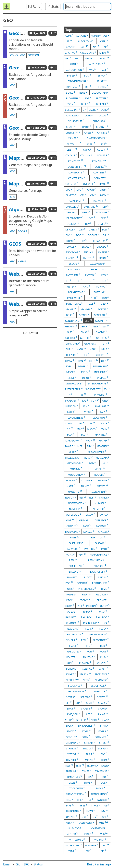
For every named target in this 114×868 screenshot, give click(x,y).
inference (101, 372)
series (71, 697)
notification (77, 503)
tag (104, 754)
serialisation (77, 691)
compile (103, 155)
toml (88, 782)
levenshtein (76, 417)
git (106, 326)
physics (100, 566)
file (91, 281)
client (72, 149)
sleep (69, 720)
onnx (104, 514)
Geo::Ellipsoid (25, 33)
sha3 (71, 708)
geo (23, 55)
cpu (69, 189)
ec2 (83, 241)
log (69, 429)
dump (71, 241)
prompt (102, 600)
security (72, 680)
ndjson (71, 497)
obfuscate (73, 514)
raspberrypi (91, 623)
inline (71, 378)
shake (103, 708)
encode (102, 246)
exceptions (98, 269)
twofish (103, 800)
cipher (73, 138)
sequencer (99, 686)
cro (80, 189)
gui (69, 349)
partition (98, 537)
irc (83, 395)
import (71, 372)
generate (101, 315)
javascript (72, 400)
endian (89, 252)
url (85, 817)
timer (87, 771)
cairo (105, 110)
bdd (87, 75)
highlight (101, 355)
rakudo (87, 617)
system (73, 754)
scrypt (71, 674)
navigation (99, 492)
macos (92, 429)
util (104, 822)
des (92, 218)
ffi (69, 281)
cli (104, 144)
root (104, 651)
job (85, 400)
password (73, 549)
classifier (74, 144)
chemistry (73, 132)
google (23, 231)
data (104, 195)
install (102, 378)
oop (70, 520)
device (70, 229)
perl (73, 560)
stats (87, 731)
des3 (104, 218)
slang (103, 714)
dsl (106, 235)
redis (89, 628)
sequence (75, 686)
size (89, 714)
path (105, 549)
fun (105, 298)
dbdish (71, 212)
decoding (102, 212)
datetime (91, 206)
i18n (105, 360)
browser (102, 98)
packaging (73, 532)
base (105, 70)
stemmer (102, 737)
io (107, 389)
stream (90, 743)
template (89, 760)
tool (103, 782)
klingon (72, 406)
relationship (98, 634)
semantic (102, 680)
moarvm (76, 469)
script (103, 668)
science (88, 668)
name (71, 486)
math (91, 440)
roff (91, 651)
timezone (102, 771)
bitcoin (102, 87)
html (82, 360)
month (104, 480)
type (70, 805)
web (104, 834)
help (105, 349)
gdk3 (70, 315)
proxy (70, 606)
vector (72, 834)
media (73, 452)
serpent (86, 697)
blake (70, 92)
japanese (101, 395)
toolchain (77, 788)
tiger (105, 765)
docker (93, 235)
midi (93, 463)
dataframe (76, 201)
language (101, 406)
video (89, 834)
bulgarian (72, 110)
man (71, 435)
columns (87, 155)
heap (94, 349)
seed (87, 680)
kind (106, 400)
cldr (91, 144)
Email (7, 864)
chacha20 (100, 121)
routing (89, 657)
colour (71, 155)
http (94, 360)
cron (91, 189)
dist (106, 229)
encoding (73, 252)
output (72, 526)
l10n (86, 406)
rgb (103, 646)
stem (86, 737)
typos (96, 805)
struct (88, 748)
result (73, 646)
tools (101, 788)
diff (82, 229)
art (68, 58)
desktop (73, 224)
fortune (100, 292)
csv (93, 195)
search (85, 674)
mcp (81, 446)
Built (99, 864)
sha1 (90, 703)
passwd (100, 543)
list (81, 423)
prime (104, 589)
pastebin (91, 549)
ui (107, 805)
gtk (106, 343)
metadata (102, 457)
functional (74, 303)
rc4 (106, 623)
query (105, 606)
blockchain (100, 92)
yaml (72, 851)
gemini (84, 315)
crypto (71, 195)
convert (100, 178)
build (86, 104)
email (86, 246)
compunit (99, 161)
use (105, 817)
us (95, 817)
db (105, 206)
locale (104, 423)
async (90, 58)
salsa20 (102, 663)
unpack (72, 817)
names (86, 486)
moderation (77, 475)
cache (93, 110)
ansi (104, 41)
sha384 (87, 708)
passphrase (77, 543)
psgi (80, 606)
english (72, 258)
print (86, 594)
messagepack (97, 452)
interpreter (74, 389)
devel (103, 224)
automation (75, 70)
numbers (76, 509)
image (83, 366)
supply (103, 748)
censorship (76, 121)
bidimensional (78, 81)
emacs (71, 246)
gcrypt (103, 309)
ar (106, 47)
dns (69, 235)
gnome (101, 332)
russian (85, 663)
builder (102, 104)
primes (71, 594)
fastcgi (91, 275)
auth (74, 64)
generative (74, 321)
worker (100, 839)
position (33, 55)
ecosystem (100, 241)
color (103, 149)
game (71, 309)
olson (90, 514)
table (90, 754)
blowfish (73, 98)
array (104, 53)
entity (89, 258)
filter (71, 286)
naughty (75, 492)
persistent (76, 566)
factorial (73, 275)
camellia (73, 115)
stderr (103, 731)
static (71, 731)
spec (70, 725)
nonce (104, 497)
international (98, 383)
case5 (89, 115)
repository (101, 640)
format (102, 286)
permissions (97, 560)
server (103, 697)
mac (80, 429)
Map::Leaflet (24, 184)
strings (72, 748)
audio (104, 58)
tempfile (72, 760)
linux (70, 423)
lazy (104, 412)
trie (80, 800)
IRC (27, 864)
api (85, 47)
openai (84, 520)
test (69, 765)
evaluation (98, 264)
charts (86, 127)
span (105, 720)
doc (80, 235)
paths (70, 554)
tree (69, 800)
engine (103, 252)
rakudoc (103, 617)
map (85, 435)
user (70, 822)
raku (103, 611)
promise (86, 600)
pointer (83, 583)
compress (76, 161)
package (102, 526)
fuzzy (104, 303)
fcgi (105, 275)
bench (102, 75)
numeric (99, 509)
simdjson (73, 714)
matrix (104, 440)
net (83, 497)
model (100, 469)
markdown (74, 440)
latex (71, 412)
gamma (87, 309)
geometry (102, 321)
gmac (85, 332)
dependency (75, 218)
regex (103, 628)
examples (75, 269)
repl (85, 640)
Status (38, 864)
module (100, 475)
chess (89, 132)
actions (82, 35)
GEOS (15, 244)
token (72, 782)
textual (93, 765)
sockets (82, 720)
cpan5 (14, 55)
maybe (70, 446)
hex (86, 355)
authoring (97, 64)
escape (74, 264)
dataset (100, 201)
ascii (78, 58)
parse (74, 537)
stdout (72, 737)
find (86, 286)
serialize (100, 691)
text (80, 765)
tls (90, 777)
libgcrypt (100, 417)
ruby (104, 657)
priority (102, 594)
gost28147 (102, 338)
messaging (73, 457)
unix (104, 811)
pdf (82, 554)
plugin (103, 577)
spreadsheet (87, 725)
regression (75, 634)
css (83, 195)
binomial (73, 87)
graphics (91, 343)
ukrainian (73, 811)
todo (103, 777)
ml (105, 463)
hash (81, 349)
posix (70, 589)
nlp (93, 497)
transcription (76, 794)
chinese (103, 132)
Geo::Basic (21, 68)
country (72, 184)
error (103, 258)
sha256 (103, 703)
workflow (74, 845)
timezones (74, 777)
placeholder (98, 571)
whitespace (76, 839)
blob (83, 92)
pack (87, 526)
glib (70, 332)
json (95, 400)
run (70, 663)
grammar (73, 343)
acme (69, 35)
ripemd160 (74, 651)
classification (96, 138)
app (96, 47)
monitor (88, 480)
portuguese (101, 583)
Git (18, 864)
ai (69, 41)
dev (88, 224)
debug (85, 212)
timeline (72, 771)
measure (103, 446)
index (86, 372)
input (87, 378)
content (100, 172)
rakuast (71, 617)
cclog (103, 115)
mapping (101, 435)
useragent (87, 822)
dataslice (73, 206)
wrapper (92, 845)
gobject (71, 338)
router (72, 657)
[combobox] (87, 6)
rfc (89, 646)
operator (101, 520)
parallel (103, 532)
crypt (104, 189)
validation (99, 828)
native (22, 261)
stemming (73, 743)
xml (105, 845)
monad (71, 480)
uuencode (75, 828)
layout (88, 412)
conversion (76, 178)
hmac (70, 360)
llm (91, 423)
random (72, 623)
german (71, 326)
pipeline (74, 571)
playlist (72, 577)
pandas (89, 532)
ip (70, 395)
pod (69, 583)
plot (88, 577)
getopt (85, 326)
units (90, 811)
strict (104, 743)
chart (71, 127)
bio (88, 87)
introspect (93, 389)
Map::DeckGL (24, 158)
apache (71, 47)
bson (71, 104)
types (83, 805)
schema (72, 668)
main (105, 429)
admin (96, 35)
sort (95, 720)
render (71, 640)
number (101, 503)
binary (102, 81)
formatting (76, 292)
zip (103, 851)
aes (106, 35)
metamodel (75, 463)
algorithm (86, 41)
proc (70, 600)
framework (74, 298)
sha (79, 703)
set (69, 703)
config (101, 167)
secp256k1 (102, 674)
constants (76, 172)
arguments (88, 53)
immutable (101, 366)
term (105, 760)
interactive (74, 383)
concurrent (77, 167)
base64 (72, 75)
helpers (72, 355)
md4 (90, 446)
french (92, 298)
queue (72, 611)
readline (73, 628)
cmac (87, 149)
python (92, 606)
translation (100, 794)
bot (88, 98)
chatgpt (102, 127)
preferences (87, 589)
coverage (88, 184)
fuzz (91, 303)
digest (94, 229)
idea (70, 366)
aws (92, 70)
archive (71, 53)
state (104, 725)
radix (88, 611)
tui (90, 800)
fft (80, 281)
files (104, 281)
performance (99, 554)
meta (88, 457)
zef (89, 851)
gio (97, 326)
